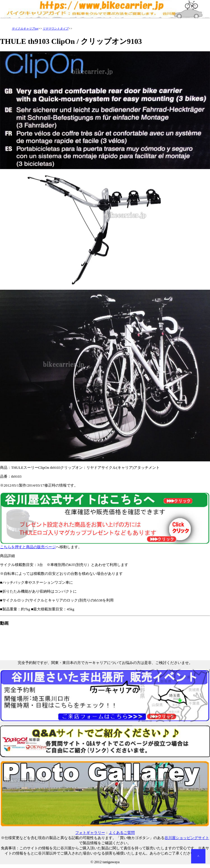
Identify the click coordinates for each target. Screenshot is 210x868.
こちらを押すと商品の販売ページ (105, 545)
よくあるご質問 (122, 833)
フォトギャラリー (90, 833)
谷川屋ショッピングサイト (187, 838)
